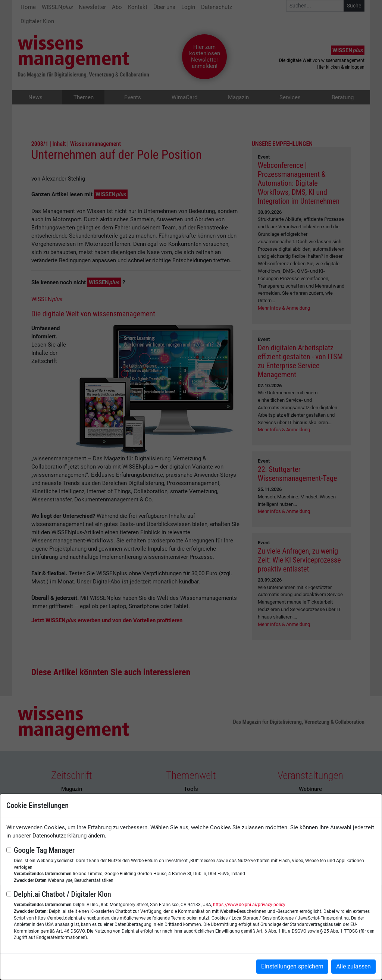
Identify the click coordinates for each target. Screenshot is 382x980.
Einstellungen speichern (292, 966)
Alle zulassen (353, 966)
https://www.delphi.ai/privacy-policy (249, 905)
